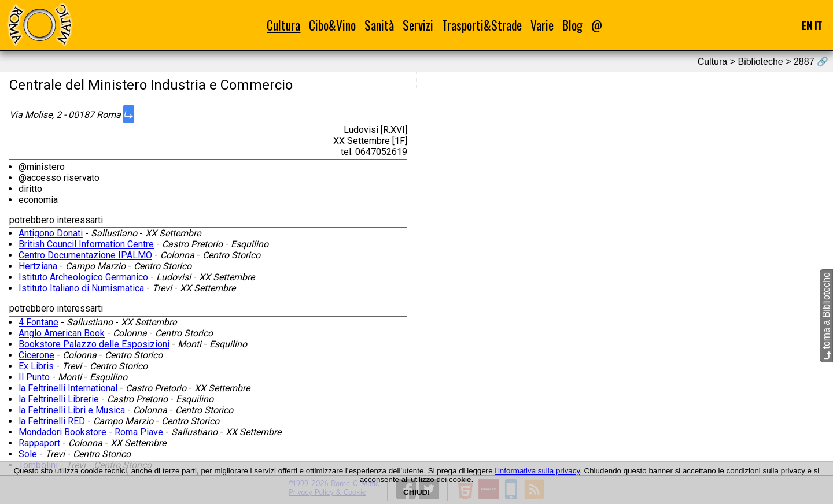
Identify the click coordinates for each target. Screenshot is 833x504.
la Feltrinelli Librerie (59, 399)
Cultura (283, 25)
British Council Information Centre (86, 244)
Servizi (418, 25)
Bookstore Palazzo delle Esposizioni (94, 344)
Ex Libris (36, 366)
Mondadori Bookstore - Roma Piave (91, 432)
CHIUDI (417, 492)
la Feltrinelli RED (52, 421)
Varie (542, 25)
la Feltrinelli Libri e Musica (72, 410)
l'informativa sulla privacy (537, 471)
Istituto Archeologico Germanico (83, 277)
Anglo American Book (62, 333)
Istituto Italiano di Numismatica (81, 288)
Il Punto (34, 377)
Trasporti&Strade (482, 25)
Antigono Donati (51, 233)
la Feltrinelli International (68, 388)
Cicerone (36, 355)
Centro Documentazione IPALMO (85, 255)
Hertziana (38, 266)
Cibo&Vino (332, 25)
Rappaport (39, 443)
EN (807, 25)
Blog (572, 25)
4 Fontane (38, 322)
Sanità (379, 25)
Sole (28, 454)
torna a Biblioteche (826, 316)
